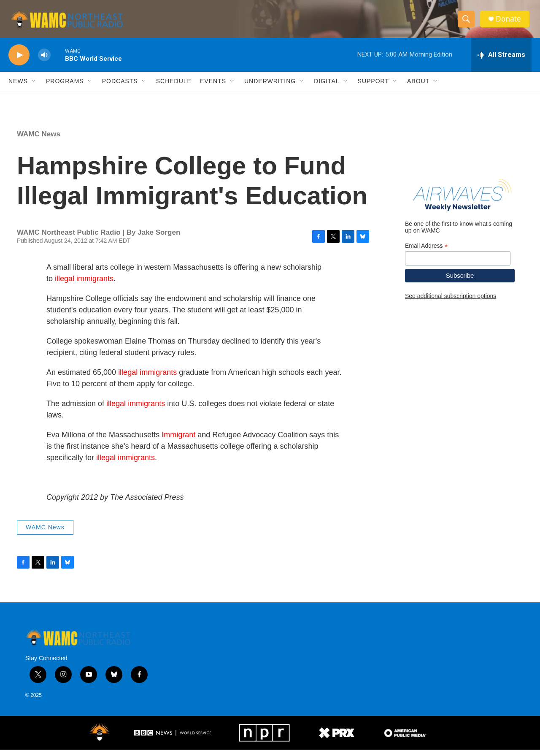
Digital (327, 88)
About (418, 88)
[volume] (44, 61)
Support (373, 88)
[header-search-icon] (467, 22)
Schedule (174, 88)
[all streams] (501, 61)
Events (213, 88)
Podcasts (120, 88)
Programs (65, 88)
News (18, 88)
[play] (19, 61)
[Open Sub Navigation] (34, 88)
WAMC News (39, 140)
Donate (510, 22)
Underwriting (270, 88)
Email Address (427, 252)
